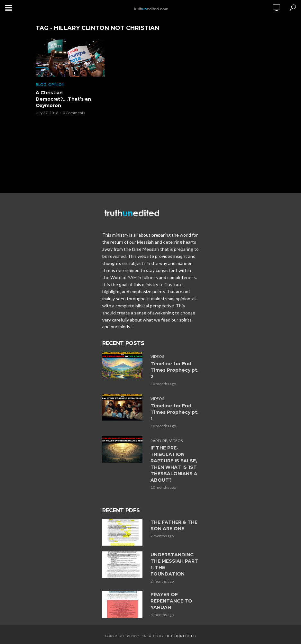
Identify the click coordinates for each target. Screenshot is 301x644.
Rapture (159, 441)
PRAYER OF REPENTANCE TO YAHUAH (171, 601)
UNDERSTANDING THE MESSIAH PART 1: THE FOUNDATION (174, 564)
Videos (157, 356)
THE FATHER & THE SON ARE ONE (174, 525)
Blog (41, 84)
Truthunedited (180, 636)
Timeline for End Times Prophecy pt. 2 (174, 370)
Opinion (56, 84)
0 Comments (74, 113)
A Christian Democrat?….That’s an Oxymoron (63, 99)
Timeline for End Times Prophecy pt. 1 (174, 412)
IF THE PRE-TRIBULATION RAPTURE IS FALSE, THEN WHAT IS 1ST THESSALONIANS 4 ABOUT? (174, 464)
